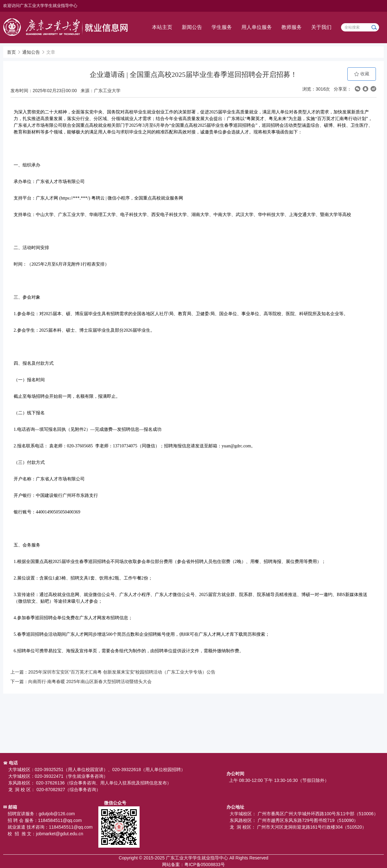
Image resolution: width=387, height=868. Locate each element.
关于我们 (321, 27)
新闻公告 (192, 27)
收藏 (362, 74)
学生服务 (222, 27)
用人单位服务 (257, 27)
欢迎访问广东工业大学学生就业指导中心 (40, 6)
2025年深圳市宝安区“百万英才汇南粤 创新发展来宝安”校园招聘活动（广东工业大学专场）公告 (122, 672)
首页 (11, 52)
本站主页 (162, 27)
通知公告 (31, 52)
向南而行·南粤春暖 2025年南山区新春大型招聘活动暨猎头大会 (90, 682)
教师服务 (292, 27)
